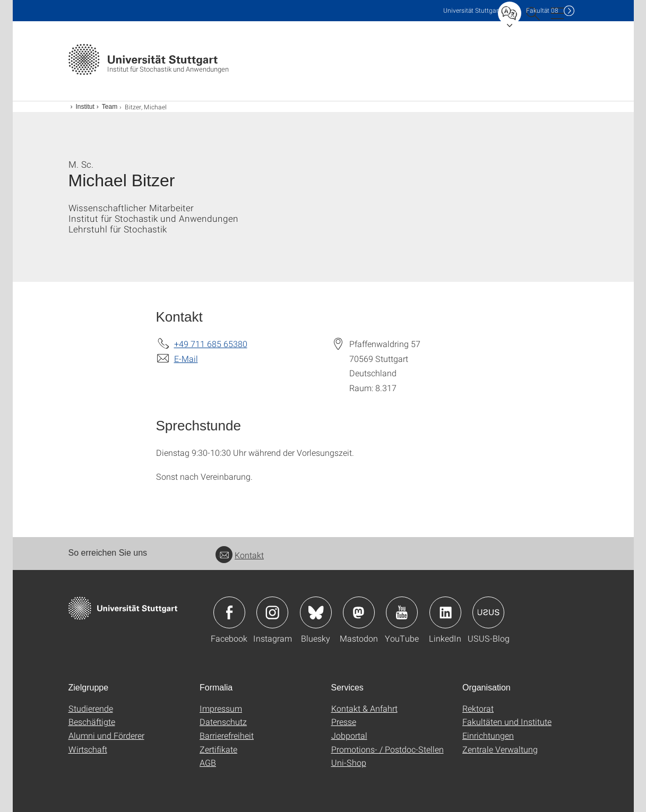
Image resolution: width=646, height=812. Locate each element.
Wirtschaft (88, 749)
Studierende (91, 708)
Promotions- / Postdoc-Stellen (387, 749)
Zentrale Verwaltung (500, 749)
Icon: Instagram (272, 612)
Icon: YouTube (402, 612)
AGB (208, 762)
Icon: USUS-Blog (488, 612)
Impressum (221, 708)
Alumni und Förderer (106, 735)
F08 (542, 10)
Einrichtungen (488, 735)
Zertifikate (218, 749)
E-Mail (186, 359)
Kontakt (240, 555)
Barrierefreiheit (227, 735)
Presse (344, 722)
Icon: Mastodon (359, 612)
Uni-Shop (349, 762)
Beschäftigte (92, 722)
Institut (85, 107)
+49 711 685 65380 (211, 344)
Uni (472, 10)
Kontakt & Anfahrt (364, 708)
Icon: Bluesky (316, 612)
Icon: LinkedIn (445, 612)
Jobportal (349, 735)
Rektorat (478, 708)
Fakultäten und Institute (507, 722)
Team (110, 107)
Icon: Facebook (229, 612)
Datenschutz (223, 722)
